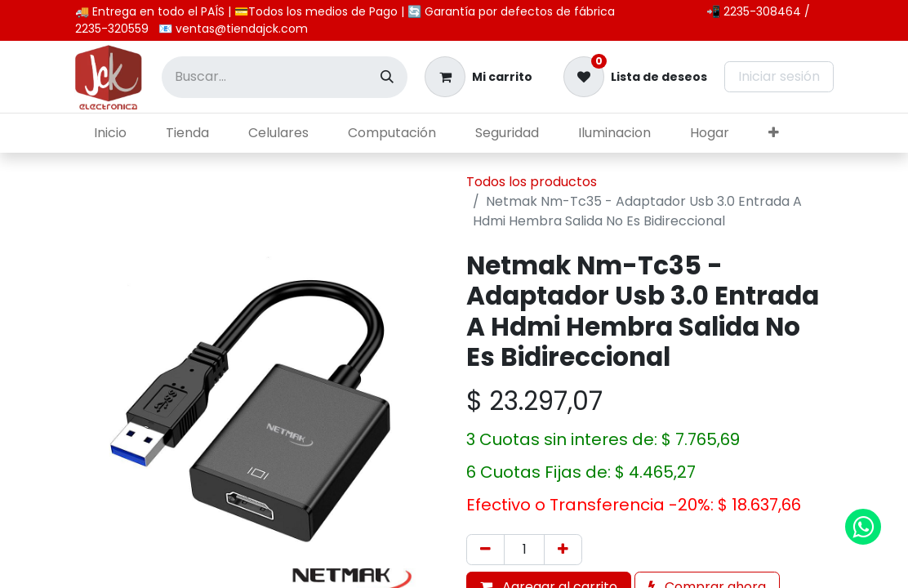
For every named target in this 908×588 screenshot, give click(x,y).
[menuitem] (110, 133)
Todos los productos (532, 182)
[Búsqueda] (387, 77)
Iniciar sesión (779, 76)
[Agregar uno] (563, 550)
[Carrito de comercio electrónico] (478, 77)
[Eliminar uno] (485, 550)
